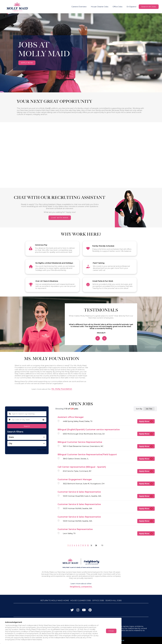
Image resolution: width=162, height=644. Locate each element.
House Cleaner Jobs (100, 7)
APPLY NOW (27, 63)
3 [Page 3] (72, 545)
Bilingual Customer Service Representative (80, 442)
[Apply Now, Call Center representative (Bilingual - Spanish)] (146, 471)
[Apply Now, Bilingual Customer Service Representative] (146, 446)
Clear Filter (42, 450)
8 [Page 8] (83, 545)
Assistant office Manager (71, 417)
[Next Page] (92, 545)
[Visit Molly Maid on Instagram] (78, 611)
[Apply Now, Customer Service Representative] (146, 533)
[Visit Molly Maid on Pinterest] (90, 611)
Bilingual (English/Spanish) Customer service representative (89, 430)
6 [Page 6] (79, 545)
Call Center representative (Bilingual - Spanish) (82, 467)
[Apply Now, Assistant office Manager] (146, 421)
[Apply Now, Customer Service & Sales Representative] (146, 496)
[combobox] (27, 420)
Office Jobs (117, 7)
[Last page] (96, 545)
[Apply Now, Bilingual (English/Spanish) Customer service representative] (146, 434)
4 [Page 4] (74, 545)
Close (111, 631)
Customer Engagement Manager (75, 479)
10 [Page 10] (88, 545)
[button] (43, 420)
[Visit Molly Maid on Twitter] (72, 611)
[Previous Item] (98, 338)
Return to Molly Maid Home (55, 600)
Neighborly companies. (81, 587)
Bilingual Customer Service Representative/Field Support (87, 454)
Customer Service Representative (75, 529)
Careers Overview (79, 7)
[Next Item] (104, 338)
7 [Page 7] (81, 545)
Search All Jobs (149, 7)
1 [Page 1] (68, 545)
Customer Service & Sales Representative (79, 492)
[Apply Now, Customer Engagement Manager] (146, 484)
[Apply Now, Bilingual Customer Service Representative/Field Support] (146, 459)
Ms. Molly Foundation (62, 389)
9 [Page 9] (85, 545)
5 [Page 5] (77, 545)
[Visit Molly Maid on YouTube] (84, 611)
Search (27, 426)
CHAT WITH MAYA (60, 218)
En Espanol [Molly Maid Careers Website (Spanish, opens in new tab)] (131, 7)
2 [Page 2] (70, 545)
